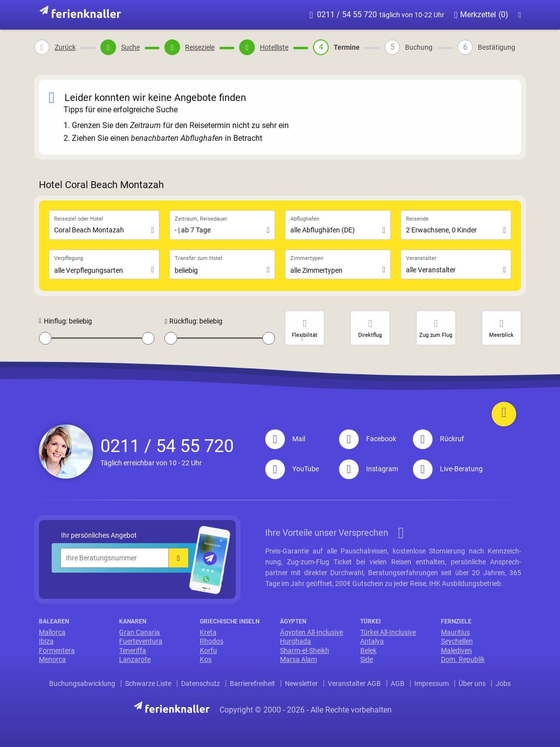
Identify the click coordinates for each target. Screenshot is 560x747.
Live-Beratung (448, 469)
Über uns (472, 683)
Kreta (208, 632)
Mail (285, 439)
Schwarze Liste (148, 683)
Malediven (456, 650)
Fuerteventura (141, 641)
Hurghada (296, 641)
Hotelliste (274, 47)
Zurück (65, 47)
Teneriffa (133, 650)
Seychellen (457, 641)
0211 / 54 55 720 (377, 15)
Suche (130, 47)
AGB (398, 683)
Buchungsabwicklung (82, 683)
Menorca (52, 659)
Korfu (208, 650)
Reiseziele (200, 47)
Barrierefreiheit (252, 683)
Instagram (369, 469)
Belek (368, 650)
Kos (206, 659)
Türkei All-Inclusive (388, 632)
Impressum (432, 683)
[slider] (45, 338)
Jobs (503, 683)
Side (367, 659)
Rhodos (212, 641)
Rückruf (438, 439)
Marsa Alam (298, 659)
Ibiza (46, 641)
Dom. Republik (463, 659)
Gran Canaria (140, 632)
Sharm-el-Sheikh (305, 650)
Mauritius (455, 632)
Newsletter (301, 683)
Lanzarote (135, 659)
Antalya (372, 641)
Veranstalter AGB (354, 683)
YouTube (292, 469)
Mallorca (52, 632)
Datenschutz (201, 683)
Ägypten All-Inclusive (311, 632)
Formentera (57, 650)
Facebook (368, 439)
